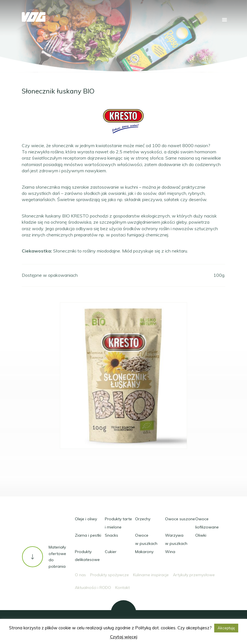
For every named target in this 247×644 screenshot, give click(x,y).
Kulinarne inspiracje (151, 575)
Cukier (111, 552)
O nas (80, 575)
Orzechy (143, 519)
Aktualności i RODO (93, 588)
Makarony (144, 552)
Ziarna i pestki (88, 535)
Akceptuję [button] (226, 628)
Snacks (111, 535)
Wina (170, 552)
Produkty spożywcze (110, 575)
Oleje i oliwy (86, 519)
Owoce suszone (180, 519)
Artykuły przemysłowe (194, 575)
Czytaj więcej (124, 637)
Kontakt (123, 588)
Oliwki (201, 535)
